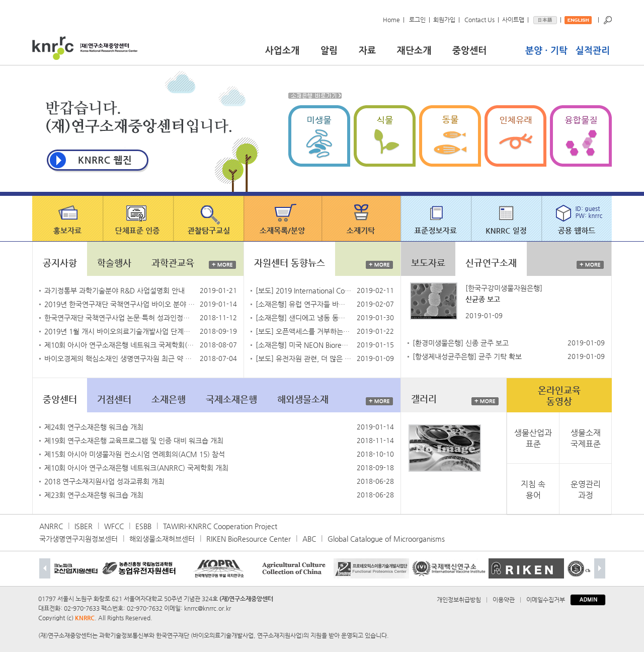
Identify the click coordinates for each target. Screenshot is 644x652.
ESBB (143, 526)
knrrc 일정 (507, 219)
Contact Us (479, 20)
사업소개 (290, 49)
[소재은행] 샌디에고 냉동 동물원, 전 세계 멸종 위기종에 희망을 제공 (303, 318)
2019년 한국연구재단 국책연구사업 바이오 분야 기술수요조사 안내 (120, 304)
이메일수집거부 (546, 600)
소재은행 (169, 399)
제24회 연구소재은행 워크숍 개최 (94, 427)
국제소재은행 (231, 399)
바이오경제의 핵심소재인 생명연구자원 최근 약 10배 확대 (120, 358)
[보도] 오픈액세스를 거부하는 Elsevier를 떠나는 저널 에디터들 (303, 331)
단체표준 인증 (139, 219)
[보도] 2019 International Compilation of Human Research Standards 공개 (303, 291)
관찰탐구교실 (209, 219)
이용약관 (504, 600)
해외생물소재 (303, 399)
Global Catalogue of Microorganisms (386, 539)
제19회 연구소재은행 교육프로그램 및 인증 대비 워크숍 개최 (134, 441)
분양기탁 (547, 49)
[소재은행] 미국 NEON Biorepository (303, 345)
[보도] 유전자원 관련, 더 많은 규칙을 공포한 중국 (303, 358)
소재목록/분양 (284, 219)
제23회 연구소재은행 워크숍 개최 (94, 495)
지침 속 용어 (533, 489)
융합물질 (581, 136)
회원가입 (444, 20)
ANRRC (51, 526)
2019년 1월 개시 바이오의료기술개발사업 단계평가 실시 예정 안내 (120, 331)
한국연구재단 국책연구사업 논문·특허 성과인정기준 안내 (120, 318)
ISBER (84, 526)
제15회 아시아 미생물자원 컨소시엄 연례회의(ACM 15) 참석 (135, 454)
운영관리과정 (586, 489)
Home (391, 20)
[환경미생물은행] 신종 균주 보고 (461, 343)
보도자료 (428, 263)
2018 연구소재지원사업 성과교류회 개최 (104, 481)
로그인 (417, 20)
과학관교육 (173, 263)
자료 (375, 49)
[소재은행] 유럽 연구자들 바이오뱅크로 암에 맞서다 (303, 304)
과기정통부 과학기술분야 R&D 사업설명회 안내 (114, 291)
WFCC (114, 526)
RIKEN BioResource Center (249, 539)
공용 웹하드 (577, 219)
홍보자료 (68, 219)
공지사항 (60, 263)
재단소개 (422, 49)
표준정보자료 (437, 219)
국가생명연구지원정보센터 (78, 539)
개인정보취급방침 (459, 600)
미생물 (321, 136)
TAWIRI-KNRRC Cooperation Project (220, 526)
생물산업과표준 (533, 438)
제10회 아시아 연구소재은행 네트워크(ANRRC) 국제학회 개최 (136, 468)
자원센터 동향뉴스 (290, 263)
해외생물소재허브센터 (162, 539)
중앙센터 (486, 49)
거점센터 (114, 399)
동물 (452, 136)
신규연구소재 (491, 263)
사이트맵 (513, 20)
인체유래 (517, 136)
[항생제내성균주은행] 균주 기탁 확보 (467, 356)
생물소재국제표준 (586, 438)
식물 (386, 136)
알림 (337, 49)
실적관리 (591, 49)
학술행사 (114, 263)
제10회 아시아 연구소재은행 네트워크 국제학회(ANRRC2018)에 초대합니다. (120, 345)
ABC (309, 539)
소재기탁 (362, 219)
